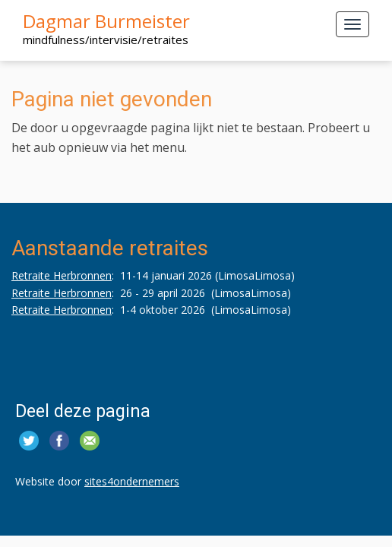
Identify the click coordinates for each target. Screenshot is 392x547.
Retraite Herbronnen (62, 275)
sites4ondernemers (132, 481)
